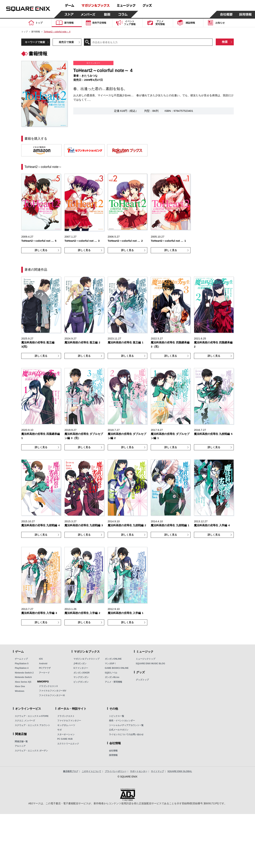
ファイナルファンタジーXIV (52, 691)
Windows (20, 691)
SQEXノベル (111, 673)
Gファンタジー (81, 668)
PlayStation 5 (22, 664)
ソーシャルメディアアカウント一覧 (126, 725)
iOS (41, 659)
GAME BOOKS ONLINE (117, 668)
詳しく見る (41, 250)
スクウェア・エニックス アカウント (32, 725)
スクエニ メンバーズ (25, 721)
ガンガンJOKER (81, 673)
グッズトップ (142, 680)
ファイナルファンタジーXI (52, 695)
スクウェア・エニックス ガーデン (31, 751)
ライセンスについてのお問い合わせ (126, 734)
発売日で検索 (66, 42)
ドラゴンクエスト (66, 716)
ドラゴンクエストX (48, 686)
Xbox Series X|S (23, 682)
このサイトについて (91, 771)
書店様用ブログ (71, 771)
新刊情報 (36, 32)
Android (43, 664)
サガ (59, 730)
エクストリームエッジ (68, 744)
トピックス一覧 (117, 716)
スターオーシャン (66, 734)
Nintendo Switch (23, 677)
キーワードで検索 (35, 42)
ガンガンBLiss (112, 677)
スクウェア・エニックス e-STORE (32, 716)
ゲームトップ (21, 659)
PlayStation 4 (22, 668)
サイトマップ (157, 771)
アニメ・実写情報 (113, 682)
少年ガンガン (80, 664)
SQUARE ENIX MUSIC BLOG (150, 664)
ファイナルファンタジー (69, 721)
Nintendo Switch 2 (24, 673)
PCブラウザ (45, 668)
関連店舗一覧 (21, 741)
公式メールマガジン (119, 730)
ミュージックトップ (146, 659)
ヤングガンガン (81, 677)
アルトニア (20, 746)
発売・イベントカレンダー (122, 721)
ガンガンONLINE (113, 659)
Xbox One (20, 686)
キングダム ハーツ (66, 725)
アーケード (44, 673)
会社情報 (113, 751)
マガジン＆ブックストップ (86, 659)
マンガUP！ (111, 664)
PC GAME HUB (65, 739)
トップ (24, 32)
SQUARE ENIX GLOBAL (180, 771)
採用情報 (113, 755)
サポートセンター (139, 771)
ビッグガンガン (81, 682)
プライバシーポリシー (116, 771)
